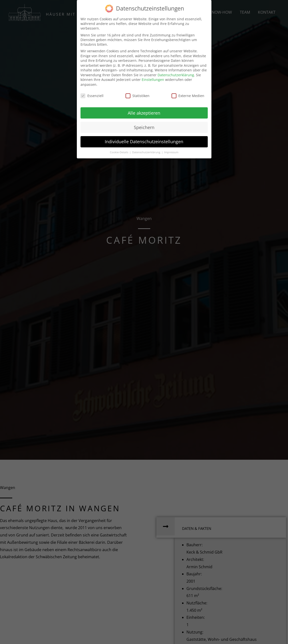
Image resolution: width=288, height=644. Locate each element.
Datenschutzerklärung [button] (147, 152)
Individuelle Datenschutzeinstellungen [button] (144, 142)
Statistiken (138, 96)
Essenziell (92, 96)
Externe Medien (188, 96)
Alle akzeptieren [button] (144, 113)
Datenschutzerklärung (176, 75)
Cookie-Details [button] (119, 152)
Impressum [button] (171, 152)
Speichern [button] (144, 127)
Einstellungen (153, 80)
